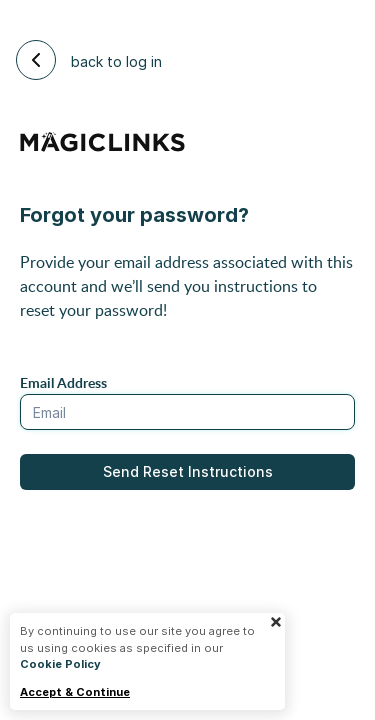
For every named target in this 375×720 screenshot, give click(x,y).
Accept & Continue (75, 692)
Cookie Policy (60, 664)
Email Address (63, 382)
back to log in (89, 60)
